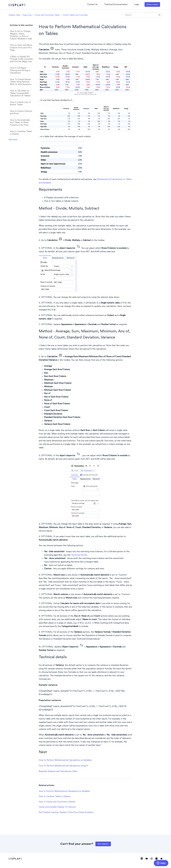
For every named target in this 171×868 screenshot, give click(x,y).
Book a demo (152, 5)
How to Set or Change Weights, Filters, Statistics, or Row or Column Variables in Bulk (21, 35)
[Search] (142, 15)
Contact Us (92, 5)
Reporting (27, 15)
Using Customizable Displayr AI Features (57, 807)
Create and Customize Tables (47, 15)
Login (137, 5)
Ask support (103, 844)
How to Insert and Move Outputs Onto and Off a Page (21, 48)
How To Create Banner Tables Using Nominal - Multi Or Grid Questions (21, 82)
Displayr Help (14, 15)
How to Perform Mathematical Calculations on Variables (65, 760)
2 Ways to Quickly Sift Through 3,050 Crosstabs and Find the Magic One (21, 59)
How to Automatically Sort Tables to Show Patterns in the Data (20, 123)
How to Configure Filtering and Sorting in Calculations (20, 71)
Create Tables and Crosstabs (75, 15)
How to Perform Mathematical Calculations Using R (63, 766)
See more (13, 139)
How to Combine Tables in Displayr (21, 133)
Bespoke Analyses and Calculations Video (58, 771)
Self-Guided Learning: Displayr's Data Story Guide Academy (66, 812)
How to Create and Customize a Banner (57, 802)
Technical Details (79, 555)
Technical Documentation (116, 5)
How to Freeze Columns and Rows (21, 113)
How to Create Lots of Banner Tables (20, 104)
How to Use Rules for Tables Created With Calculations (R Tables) (20, 93)
